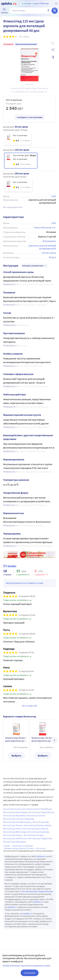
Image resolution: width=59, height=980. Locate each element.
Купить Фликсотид (12, 809)
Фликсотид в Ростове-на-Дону (17, 822)
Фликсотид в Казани (13, 835)
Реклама (51, 554)
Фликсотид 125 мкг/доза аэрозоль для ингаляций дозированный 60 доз (42, 739)
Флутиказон (49, 241)
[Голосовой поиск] (48, 11)
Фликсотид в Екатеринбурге (38, 825)
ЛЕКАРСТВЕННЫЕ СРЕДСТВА (22, 846)
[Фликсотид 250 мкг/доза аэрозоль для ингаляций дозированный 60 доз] (18, 186)
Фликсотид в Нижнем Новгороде (19, 819)
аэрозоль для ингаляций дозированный (42, 247)
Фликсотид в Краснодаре (15, 812)
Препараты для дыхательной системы (19, 848)
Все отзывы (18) (30, 706)
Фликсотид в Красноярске (36, 829)
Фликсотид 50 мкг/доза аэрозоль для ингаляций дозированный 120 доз (16, 739)
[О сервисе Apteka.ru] (56, 4)
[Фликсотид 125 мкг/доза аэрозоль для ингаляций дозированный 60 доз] (21, 161)
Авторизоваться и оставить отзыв (24, 583)
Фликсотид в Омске (35, 815)
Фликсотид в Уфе (41, 822)
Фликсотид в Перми (13, 829)
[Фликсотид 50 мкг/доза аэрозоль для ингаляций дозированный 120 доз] (18, 139)
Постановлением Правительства (37, 891)
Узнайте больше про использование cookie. (27, 966)
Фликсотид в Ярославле (14, 842)
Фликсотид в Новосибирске (41, 812)
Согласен (30, 973)
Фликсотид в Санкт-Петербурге (37, 809)
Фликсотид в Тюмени (13, 825)
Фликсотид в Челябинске (15, 838)
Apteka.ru (41, 856)
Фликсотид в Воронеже (14, 815)
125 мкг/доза (49, 253)
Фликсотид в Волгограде (15, 832)
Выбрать (16, 756)
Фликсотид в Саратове (38, 832)
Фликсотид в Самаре (33, 835)
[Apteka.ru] (9, 4)
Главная (7, 846)
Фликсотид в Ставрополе (40, 838)
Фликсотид (41, 848)
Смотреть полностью (34, 266)
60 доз (52, 257)
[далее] (54, 740)
